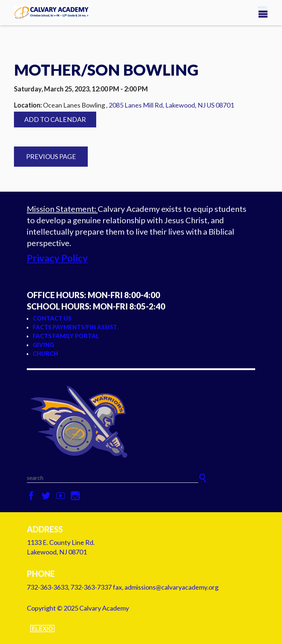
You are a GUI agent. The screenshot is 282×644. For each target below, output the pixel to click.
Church (45, 353)
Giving (43, 345)
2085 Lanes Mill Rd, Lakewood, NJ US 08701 (171, 105)
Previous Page (51, 156)
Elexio (42, 629)
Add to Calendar (55, 119)
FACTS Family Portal (66, 336)
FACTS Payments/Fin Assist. (75, 327)
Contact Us (52, 318)
